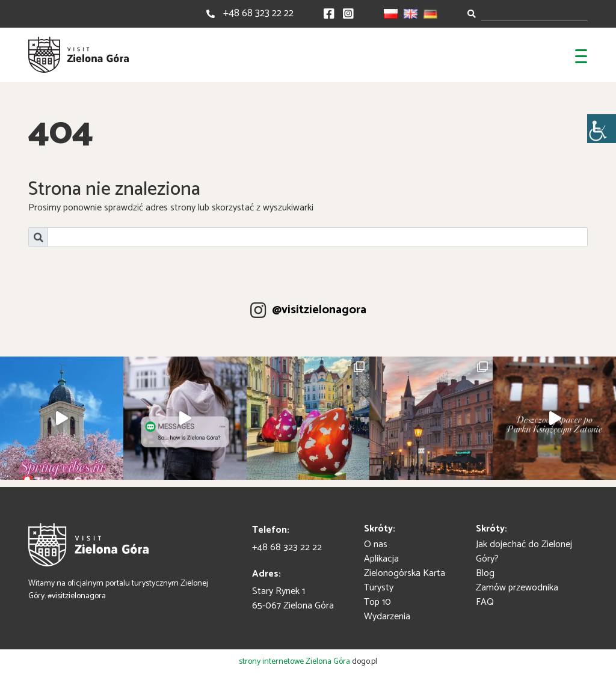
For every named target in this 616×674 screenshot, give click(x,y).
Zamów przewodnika (517, 588)
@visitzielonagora (319, 310)
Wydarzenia (387, 617)
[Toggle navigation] (581, 55)
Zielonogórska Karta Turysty (405, 581)
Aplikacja (381, 559)
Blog (485, 573)
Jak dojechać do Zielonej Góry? (524, 552)
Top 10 (377, 602)
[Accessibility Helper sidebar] (602, 129)
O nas (376, 544)
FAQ (485, 602)
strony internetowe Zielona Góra (294, 662)
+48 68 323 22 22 (258, 13)
